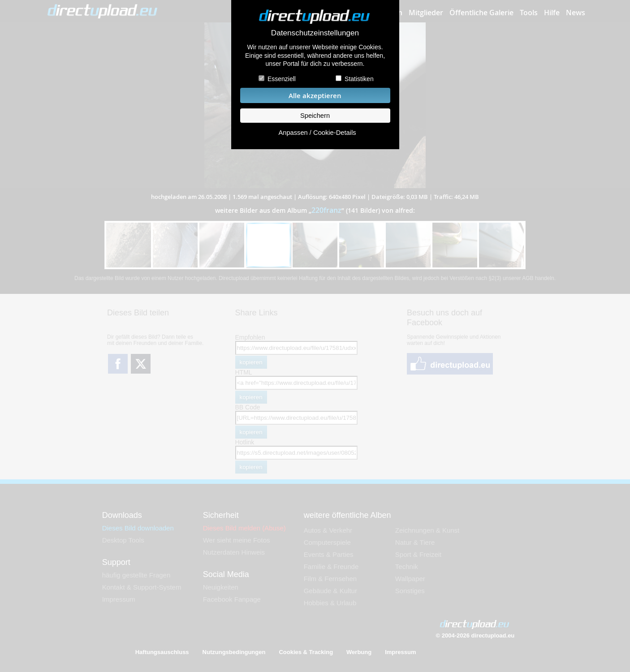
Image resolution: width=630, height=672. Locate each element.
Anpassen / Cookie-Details (317, 133)
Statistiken (359, 79)
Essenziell (282, 79)
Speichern (315, 116)
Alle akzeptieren (315, 96)
